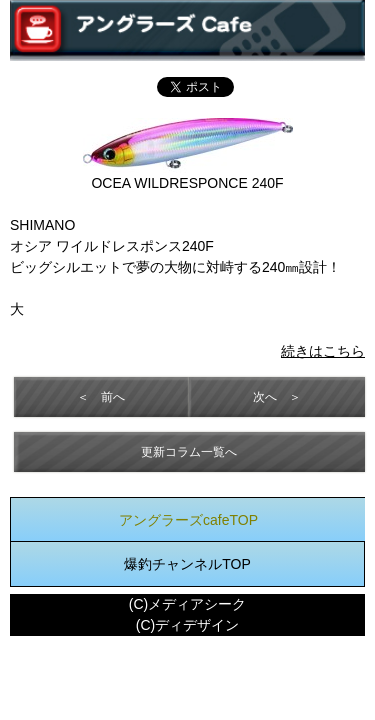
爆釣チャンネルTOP (187, 564)
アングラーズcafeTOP (188, 520)
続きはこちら (323, 351)
